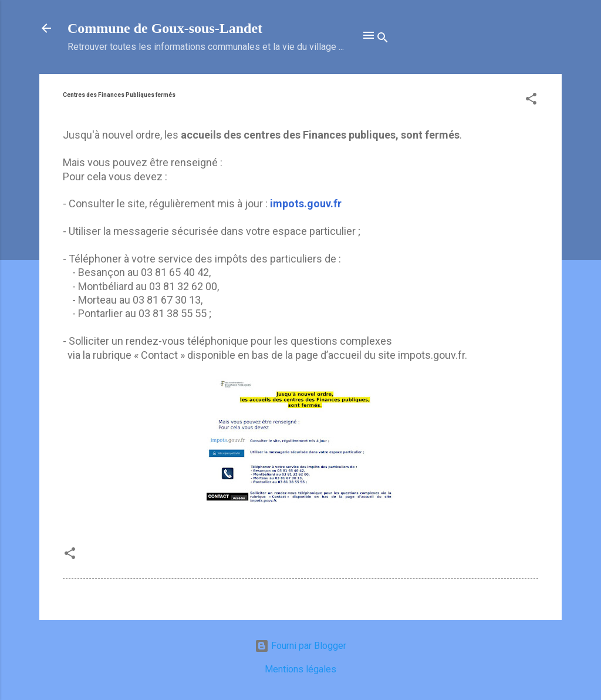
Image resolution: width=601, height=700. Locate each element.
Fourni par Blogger (300, 646)
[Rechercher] (383, 39)
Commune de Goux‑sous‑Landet (165, 28)
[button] (531, 101)
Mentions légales (300, 669)
